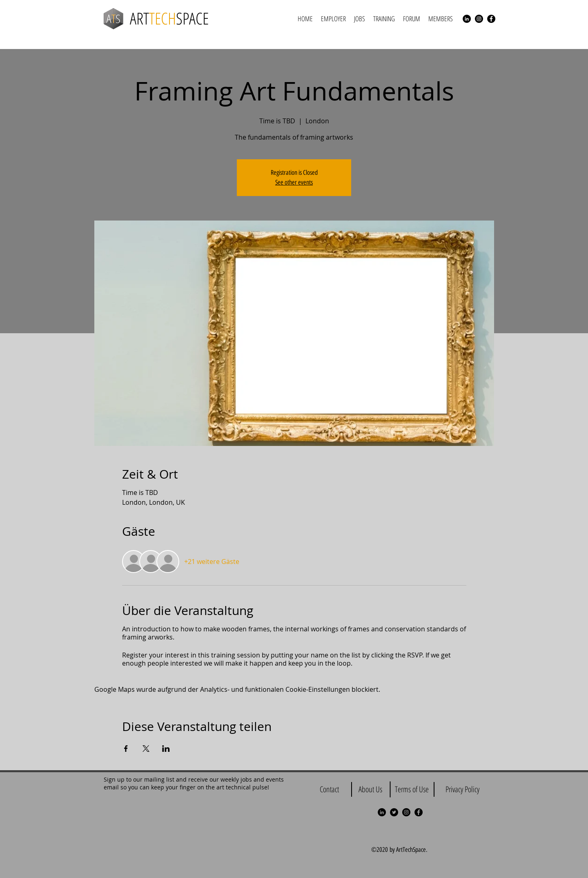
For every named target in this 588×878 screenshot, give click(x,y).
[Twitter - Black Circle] (394, 812)
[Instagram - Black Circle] (479, 19)
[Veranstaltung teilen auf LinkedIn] (166, 749)
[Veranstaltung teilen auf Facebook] (126, 749)
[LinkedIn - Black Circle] (467, 19)
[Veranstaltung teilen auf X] (146, 749)
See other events (294, 182)
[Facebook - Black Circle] (491, 19)
